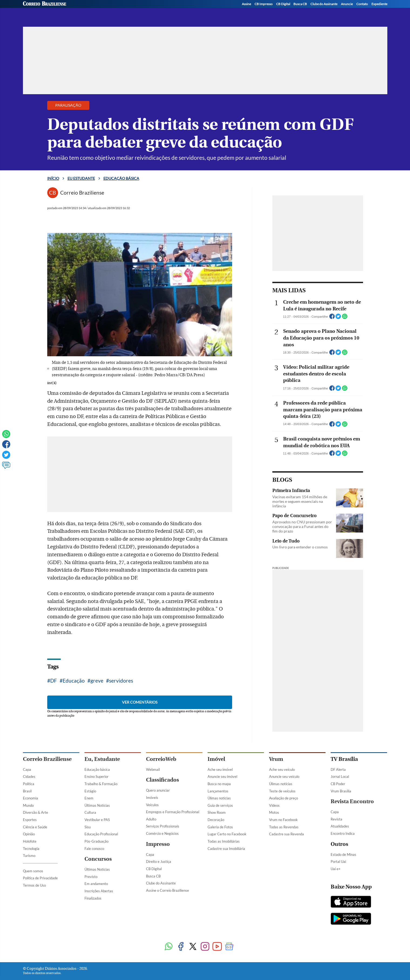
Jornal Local (340, 776)
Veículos (152, 805)
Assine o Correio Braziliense (167, 890)
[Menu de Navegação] (33, 9)
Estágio (90, 791)
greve (97, 681)
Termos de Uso (34, 885)
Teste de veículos (282, 791)
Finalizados (93, 898)
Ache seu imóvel (220, 769)
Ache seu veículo (282, 769)
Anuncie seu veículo (284, 776)
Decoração (216, 820)
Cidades (29, 776)
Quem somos (33, 871)
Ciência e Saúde (35, 827)
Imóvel (216, 759)
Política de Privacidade (40, 878)
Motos (274, 812)
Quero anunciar (158, 790)
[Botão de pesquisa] (49, 9)
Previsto (91, 877)
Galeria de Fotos (220, 827)
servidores (121, 681)
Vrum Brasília (341, 791)
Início (53, 178)
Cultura (90, 812)
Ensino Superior (96, 776)
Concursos (98, 859)
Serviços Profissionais (163, 826)
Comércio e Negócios (162, 833)
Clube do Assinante (161, 883)
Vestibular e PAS (97, 820)
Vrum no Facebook (283, 820)
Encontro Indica (343, 833)
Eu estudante (81, 178)
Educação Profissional (101, 834)
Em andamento (96, 884)
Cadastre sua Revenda (287, 834)
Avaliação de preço (284, 798)
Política (29, 784)
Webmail (153, 769)
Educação (74, 681)
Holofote (30, 841)
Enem (89, 798)
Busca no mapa (219, 784)
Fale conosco (94, 849)
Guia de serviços (220, 805)
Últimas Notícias (97, 805)
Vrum (276, 759)
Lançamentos (218, 791)
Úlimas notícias (219, 798)
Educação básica (129, 10)
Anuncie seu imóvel (222, 776)
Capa (27, 769)
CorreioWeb (161, 759)
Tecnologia (31, 849)
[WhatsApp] (373, 11)
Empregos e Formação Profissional (173, 812)
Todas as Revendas (284, 827)
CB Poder (338, 784)
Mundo (28, 805)
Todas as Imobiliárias (224, 841)
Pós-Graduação (96, 841)
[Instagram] (363, 11)
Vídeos (274, 805)
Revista (336, 819)
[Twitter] (353, 11)
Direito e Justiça (159, 862)
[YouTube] (383, 11)
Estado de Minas (343, 854)
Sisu (88, 827)
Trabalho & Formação (101, 784)
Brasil (27, 791)
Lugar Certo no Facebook (227, 834)
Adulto (151, 819)
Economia (31, 798)
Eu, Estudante (102, 759)
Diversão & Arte (35, 812)
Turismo (29, 856)
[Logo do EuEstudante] (81, 9)
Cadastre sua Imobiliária (226, 849)
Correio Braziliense (47, 759)
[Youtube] (217, 947)
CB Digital (154, 869)
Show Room (217, 812)
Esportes (30, 820)
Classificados (162, 780)
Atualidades (340, 826)
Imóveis (152, 798)
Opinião (29, 834)
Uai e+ (336, 869)
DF (54, 681)
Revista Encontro (352, 801)
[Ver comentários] (6, 468)
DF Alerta (338, 769)
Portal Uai (338, 862)
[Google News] (229, 947)
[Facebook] (342, 11)
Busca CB (153, 876)
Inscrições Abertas (99, 891)
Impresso (158, 844)
